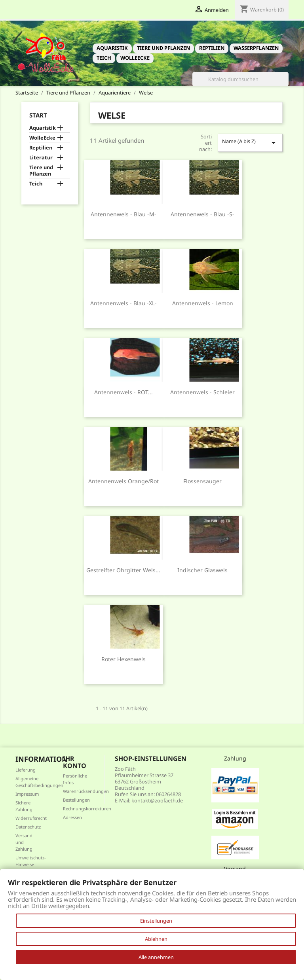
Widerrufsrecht (31, 818)
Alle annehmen (156, 957)
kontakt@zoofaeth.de (157, 800)
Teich (104, 58)
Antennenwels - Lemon (203, 303)
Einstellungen (156, 921)
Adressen (72, 817)
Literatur (41, 158)
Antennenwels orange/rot (123, 481)
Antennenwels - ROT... (123, 392)
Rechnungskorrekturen (87, 809)
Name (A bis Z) (250, 143)
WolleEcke (135, 58)
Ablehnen (156, 939)
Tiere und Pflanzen (163, 48)
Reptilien (212, 48)
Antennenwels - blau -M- (123, 214)
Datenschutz (28, 827)
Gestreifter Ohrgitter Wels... (123, 570)
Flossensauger (202, 481)
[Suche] (240, 79)
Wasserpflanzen (256, 48)
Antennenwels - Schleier (202, 392)
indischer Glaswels (202, 570)
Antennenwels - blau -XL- (123, 303)
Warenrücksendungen (86, 791)
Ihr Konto (75, 762)
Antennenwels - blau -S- (202, 214)
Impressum (27, 794)
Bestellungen (76, 800)
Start (38, 115)
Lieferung (26, 770)
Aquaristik (112, 48)
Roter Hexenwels (123, 659)
